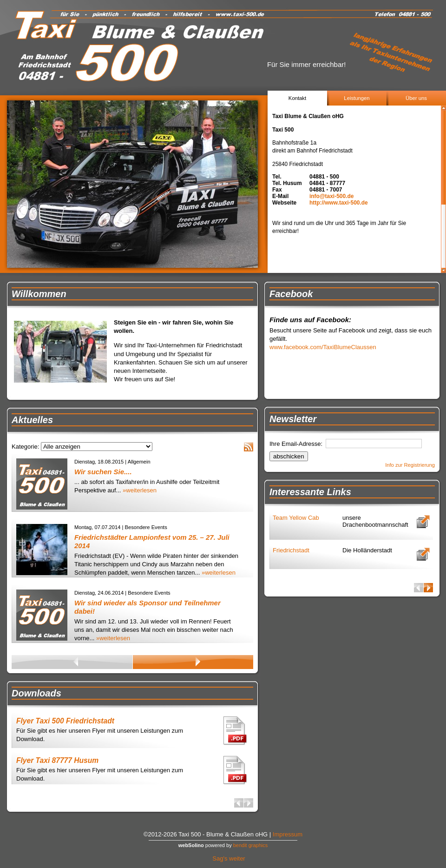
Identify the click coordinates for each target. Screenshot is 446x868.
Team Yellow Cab (296, 518)
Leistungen (357, 98)
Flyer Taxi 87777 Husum (57, 760)
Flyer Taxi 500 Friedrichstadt (65, 721)
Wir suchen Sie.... (103, 472)
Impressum (288, 834)
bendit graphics (251, 845)
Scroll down (443, 270)
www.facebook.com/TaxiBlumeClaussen (323, 347)
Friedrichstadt (291, 550)
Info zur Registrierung (410, 465)
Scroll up (443, 108)
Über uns (416, 98)
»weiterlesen (140, 490)
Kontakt (297, 98)
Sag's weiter (229, 858)
